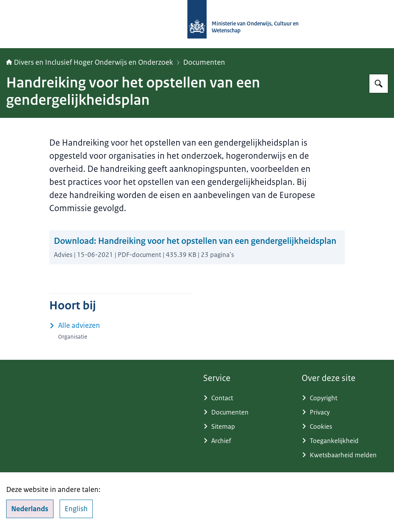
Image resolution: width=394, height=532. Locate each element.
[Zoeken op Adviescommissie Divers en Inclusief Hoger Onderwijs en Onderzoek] (379, 84)
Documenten (204, 62)
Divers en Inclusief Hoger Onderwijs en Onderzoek (90, 62)
